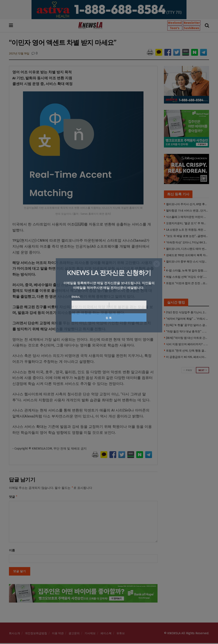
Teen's (175, 28)
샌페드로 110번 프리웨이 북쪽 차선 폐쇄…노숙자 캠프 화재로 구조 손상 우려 (187, 255)
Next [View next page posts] (203, 370)
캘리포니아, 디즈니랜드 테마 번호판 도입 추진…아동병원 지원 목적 (187, 249)
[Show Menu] (11, 26)
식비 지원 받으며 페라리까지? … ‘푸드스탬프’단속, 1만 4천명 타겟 (187, 344)
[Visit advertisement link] (109, 10)
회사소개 (14, 634)
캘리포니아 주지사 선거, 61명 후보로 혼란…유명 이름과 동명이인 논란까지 (187, 204)
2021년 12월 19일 (19, 53)
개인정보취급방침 (36, 634)
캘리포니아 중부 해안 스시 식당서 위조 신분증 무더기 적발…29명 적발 (187, 262)
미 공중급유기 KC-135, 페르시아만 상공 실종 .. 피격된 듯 (187, 357)
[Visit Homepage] (90, 26)
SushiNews (191, 28)
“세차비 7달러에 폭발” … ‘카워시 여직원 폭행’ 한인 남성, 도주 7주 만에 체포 (187, 319)
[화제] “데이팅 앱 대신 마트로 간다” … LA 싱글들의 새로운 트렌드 (187, 338)
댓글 (13, 497)
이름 (12, 551)
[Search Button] (207, 26)
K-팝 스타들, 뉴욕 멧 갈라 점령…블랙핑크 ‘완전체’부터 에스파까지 (187, 270)
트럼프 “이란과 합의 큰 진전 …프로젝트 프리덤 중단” (187, 283)
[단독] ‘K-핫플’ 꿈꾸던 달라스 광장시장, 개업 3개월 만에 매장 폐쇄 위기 (187, 325)
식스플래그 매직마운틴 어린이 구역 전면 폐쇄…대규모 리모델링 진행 (187, 217)
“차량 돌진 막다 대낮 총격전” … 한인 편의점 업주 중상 (187, 331)
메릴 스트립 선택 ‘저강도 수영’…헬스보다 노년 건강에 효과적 (187, 277)
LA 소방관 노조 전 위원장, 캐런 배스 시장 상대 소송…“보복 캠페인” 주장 (187, 230)
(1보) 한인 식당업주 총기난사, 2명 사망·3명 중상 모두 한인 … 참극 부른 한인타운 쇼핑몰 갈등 (187, 312)
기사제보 (90, 634)
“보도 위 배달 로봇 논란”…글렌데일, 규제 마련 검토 (187, 236)
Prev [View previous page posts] (188, 370)
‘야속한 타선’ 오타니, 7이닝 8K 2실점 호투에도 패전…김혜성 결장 (187, 242)
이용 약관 (58, 634)
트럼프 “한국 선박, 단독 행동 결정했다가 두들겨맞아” (187, 351)
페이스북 (106, 634)
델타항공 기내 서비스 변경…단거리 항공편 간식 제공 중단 (187, 211)
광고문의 (74, 634)
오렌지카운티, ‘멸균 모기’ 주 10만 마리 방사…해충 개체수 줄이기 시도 (187, 223)
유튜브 (121, 634)
